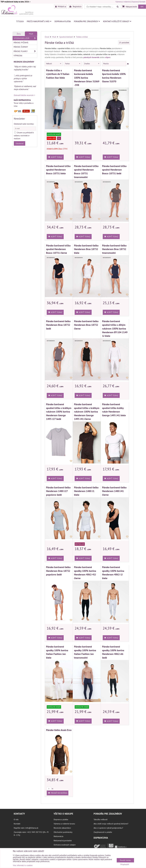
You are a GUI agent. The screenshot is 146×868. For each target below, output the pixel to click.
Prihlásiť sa (61, 6)
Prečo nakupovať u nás (39, 21)
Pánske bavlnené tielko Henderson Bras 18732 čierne (86, 325)
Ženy (19, 34)
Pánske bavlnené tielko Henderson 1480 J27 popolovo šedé (58, 491)
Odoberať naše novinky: (24, 124)
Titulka (20, 21)
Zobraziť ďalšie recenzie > (24, 95)
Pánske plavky (25, 51)
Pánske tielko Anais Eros (59, 730)
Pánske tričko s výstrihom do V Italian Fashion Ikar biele (58, 74)
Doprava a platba (63, 21)
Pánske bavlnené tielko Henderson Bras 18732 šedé (58, 325)
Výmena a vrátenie (123, 2)
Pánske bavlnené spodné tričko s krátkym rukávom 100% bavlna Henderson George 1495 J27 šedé (59, 412)
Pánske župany (21, 47)
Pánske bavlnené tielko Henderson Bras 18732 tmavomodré (114, 249)
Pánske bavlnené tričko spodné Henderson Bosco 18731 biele (58, 170)
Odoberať (20, 143)
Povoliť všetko (125, 860)
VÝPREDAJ (18, 56)
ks (50, 789)
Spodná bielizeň (25, 38)
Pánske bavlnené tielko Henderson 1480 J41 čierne (114, 491)
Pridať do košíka (58, 793)
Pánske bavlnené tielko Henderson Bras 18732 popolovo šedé (58, 571)
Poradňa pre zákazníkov (87, 21)
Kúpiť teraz (55, 157)
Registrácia (75, 6)
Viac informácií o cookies (23, 865)
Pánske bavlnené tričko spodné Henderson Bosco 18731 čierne (58, 249)
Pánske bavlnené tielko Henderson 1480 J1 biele (86, 491)
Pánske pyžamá (21, 43)
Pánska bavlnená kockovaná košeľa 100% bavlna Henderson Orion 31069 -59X (87, 78)
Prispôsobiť (125, 864)
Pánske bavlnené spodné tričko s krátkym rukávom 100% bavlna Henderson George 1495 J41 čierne (87, 412)
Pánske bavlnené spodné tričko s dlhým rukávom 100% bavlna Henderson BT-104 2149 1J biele (115, 329)
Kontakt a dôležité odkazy (117, 21)
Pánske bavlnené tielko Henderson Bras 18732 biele (86, 249)
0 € (142, 7)
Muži (31, 34)
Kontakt (142, 2)
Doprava (135, 2)
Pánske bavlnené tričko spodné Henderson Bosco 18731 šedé (114, 170)
